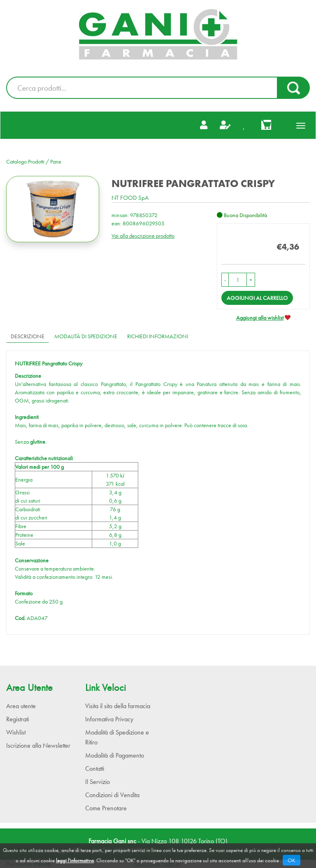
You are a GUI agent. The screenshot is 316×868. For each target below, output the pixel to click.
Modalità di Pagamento (115, 755)
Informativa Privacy (109, 719)
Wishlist (16, 732)
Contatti (95, 769)
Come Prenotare (106, 808)
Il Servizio (98, 782)
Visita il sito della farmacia (118, 706)
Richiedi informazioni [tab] (158, 336)
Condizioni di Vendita (112, 795)
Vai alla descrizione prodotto (143, 236)
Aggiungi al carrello (257, 298)
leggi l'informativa (75, 860)
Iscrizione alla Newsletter (38, 745)
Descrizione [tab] (28, 336)
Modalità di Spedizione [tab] (86, 336)
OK (292, 860)
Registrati (17, 719)
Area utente (21, 706)
